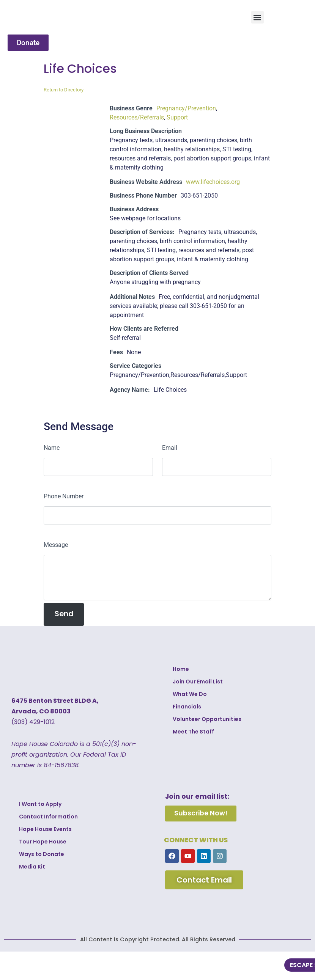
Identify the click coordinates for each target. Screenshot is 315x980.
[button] (258, 17)
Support (177, 117)
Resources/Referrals (137, 117)
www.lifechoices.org (213, 182)
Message (56, 545)
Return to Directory (64, 90)
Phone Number (64, 496)
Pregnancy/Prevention (186, 108)
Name (52, 448)
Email (170, 448)
